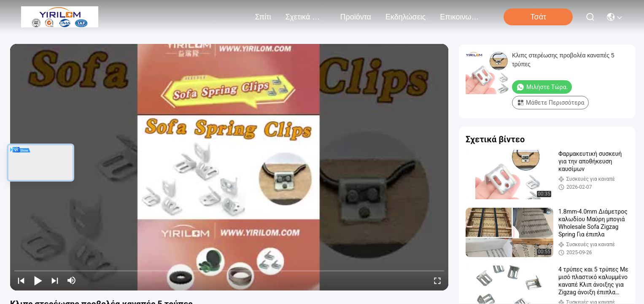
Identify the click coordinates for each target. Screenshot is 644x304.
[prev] (21, 280)
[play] (229, 167)
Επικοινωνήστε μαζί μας (460, 17)
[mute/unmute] (72, 280)
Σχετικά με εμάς (305, 17)
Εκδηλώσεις (406, 17)
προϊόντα (356, 17)
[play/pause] (38, 280)
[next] (55, 280)
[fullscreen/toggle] (437, 280)
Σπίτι (263, 17)
